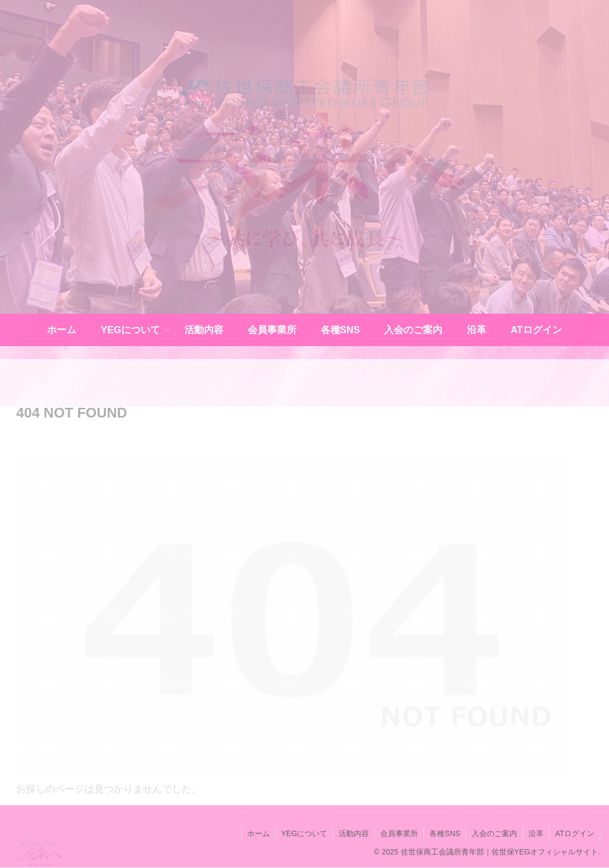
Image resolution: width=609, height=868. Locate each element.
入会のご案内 (494, 833)
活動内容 (354, 833)
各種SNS (445, 833)
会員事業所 (399, 833)
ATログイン (575, 833)
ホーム (259, 833)
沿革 (536, 833)
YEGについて (304, 833)
